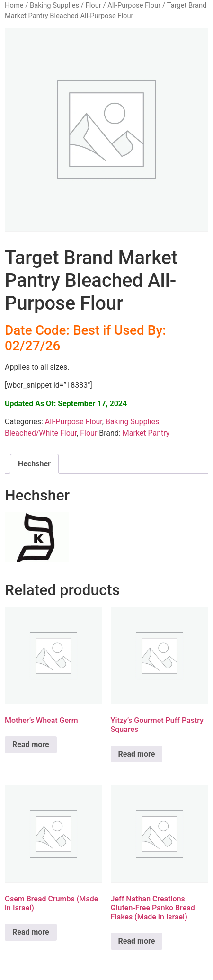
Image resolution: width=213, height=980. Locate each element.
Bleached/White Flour (41, 433)
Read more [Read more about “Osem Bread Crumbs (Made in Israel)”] (31, 932)
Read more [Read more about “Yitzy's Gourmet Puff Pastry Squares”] (137, 754)
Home (14, 5)
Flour (93, 5)
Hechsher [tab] (34, 464)
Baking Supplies (54, 5)
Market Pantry (146, 433)
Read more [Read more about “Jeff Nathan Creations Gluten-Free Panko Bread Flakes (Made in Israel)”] (137, 941)
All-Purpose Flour (134, 5)
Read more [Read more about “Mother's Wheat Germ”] (31, 744)
